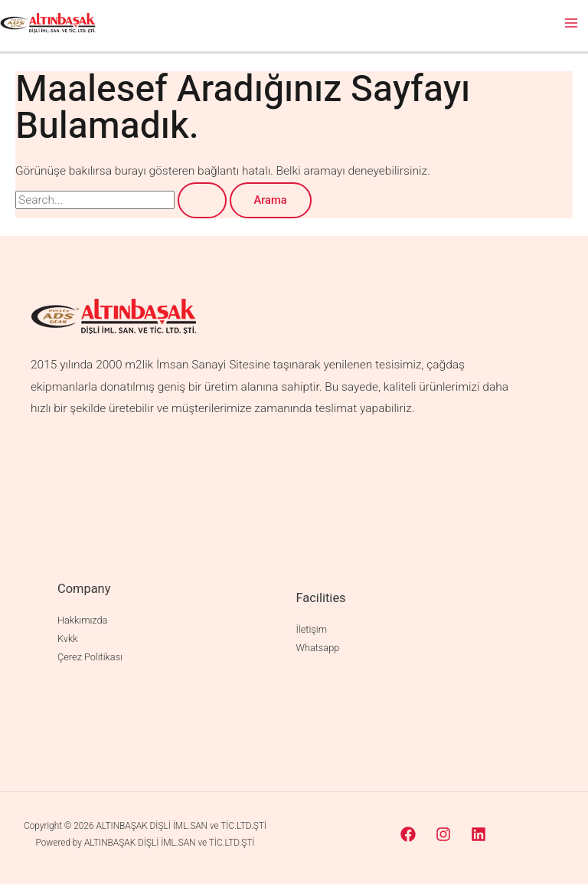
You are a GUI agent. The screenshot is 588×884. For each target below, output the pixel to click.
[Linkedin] (479, 834)
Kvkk (67, 638)
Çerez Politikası (90, 657)
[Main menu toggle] (572, 23)
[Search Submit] (202, 200)
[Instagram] (443, 834)
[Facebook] (408, 834)
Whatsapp (318, 648)
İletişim (312, 629)
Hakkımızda (82, 620)
